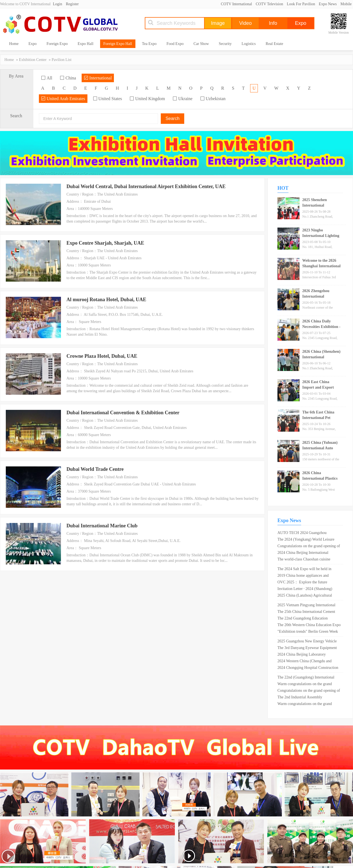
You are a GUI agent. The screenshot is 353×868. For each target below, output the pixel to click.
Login (58, 4)
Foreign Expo (57, 44)
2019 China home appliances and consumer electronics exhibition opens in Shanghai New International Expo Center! (309, 576)
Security (225, 44)
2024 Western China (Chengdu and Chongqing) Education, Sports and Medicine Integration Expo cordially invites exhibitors (306, 662)
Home (14, 44)
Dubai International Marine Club (102, 526)
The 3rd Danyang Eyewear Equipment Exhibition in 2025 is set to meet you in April (308, 648)
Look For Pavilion (301, 4)
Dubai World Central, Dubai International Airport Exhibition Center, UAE (146, 186)
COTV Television (269, 4)
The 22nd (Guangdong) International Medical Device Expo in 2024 (306, 678)
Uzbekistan (213, 99)
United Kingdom (147, 99)
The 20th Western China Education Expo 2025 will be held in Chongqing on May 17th (309, 626)
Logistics (249, 44)
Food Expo (175, 44)
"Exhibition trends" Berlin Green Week (308, 631)
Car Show (201, 44)
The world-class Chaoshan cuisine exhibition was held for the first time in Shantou (308, 560)
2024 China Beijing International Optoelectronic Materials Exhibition (305, 553)
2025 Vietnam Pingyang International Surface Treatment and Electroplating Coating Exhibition (306, 606)
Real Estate (274, 44)
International (98, 78)
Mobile (346, 4)
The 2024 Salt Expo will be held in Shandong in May (304, 570)
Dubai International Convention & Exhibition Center (123, 413)
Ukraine (183, 99)
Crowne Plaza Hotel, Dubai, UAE (102, 356)
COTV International (236, 4)
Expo (33, 44)
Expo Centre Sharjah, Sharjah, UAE (105, 243)
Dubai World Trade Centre (95, 469)
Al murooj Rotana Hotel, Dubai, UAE (106, 300)
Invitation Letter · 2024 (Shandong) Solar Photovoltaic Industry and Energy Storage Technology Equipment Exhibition (308, 589)
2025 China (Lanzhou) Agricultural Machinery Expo (305, 596)
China (68, 78)
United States (108, 99)
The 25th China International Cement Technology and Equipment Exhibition (307, 612)
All (47, 78)
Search (173, 118)
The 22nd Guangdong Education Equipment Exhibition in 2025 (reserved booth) (309, 619)
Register (72, 4)
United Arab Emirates (63, 99)
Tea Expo (149, 44)
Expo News (328, 4)
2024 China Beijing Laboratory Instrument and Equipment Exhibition (307, 655)
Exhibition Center (33, 60)
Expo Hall (85, 44)
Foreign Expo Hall (118, 44)
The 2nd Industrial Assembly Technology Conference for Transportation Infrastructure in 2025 (306, 698)
